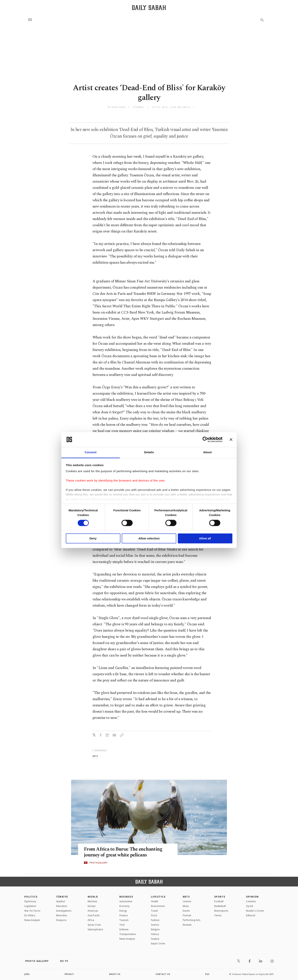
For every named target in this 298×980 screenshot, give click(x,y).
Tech (122, 925)
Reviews (187, 925)
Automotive (126, 901)
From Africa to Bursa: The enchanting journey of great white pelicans (124, 852)
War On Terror (32, 911)
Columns (251, 901)
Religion (155, 929)
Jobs (27, 974)
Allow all (205, 539)
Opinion (252, 897)
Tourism (124, 920)
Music (186, 906)
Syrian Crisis (94, 925)
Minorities (62, 915)
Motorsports (221, 911)
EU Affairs (30, 915)
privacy (69, 974)
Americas (93, 911)
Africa (91, 920)
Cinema (187, 901)
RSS (207, 974)
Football (219, 901)
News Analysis (32, 920)
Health (155, 901)
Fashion (155, 920)
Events (186, 911)
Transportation (128, 934)
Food (154, 915)
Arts (186, 897)
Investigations (64, 911)
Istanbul (60, 901)
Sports (220, 897)
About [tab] (207, 452)
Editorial (251, 915)
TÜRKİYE (62, 897)
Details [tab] (149, 452)
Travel (154, 911)
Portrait (187, 915)
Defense (124, 929)
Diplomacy (30, 901)
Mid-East (92, 901)
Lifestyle (158, 897)
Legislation (30, 906)
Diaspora (61, 920)
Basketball (220, 906)
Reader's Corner (255, 911)
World (93, 897)
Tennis (218, 915)
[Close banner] (231, 439)
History (155, 934)
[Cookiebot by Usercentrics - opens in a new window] (205, 439)
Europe (92, 906)
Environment (158, 906)
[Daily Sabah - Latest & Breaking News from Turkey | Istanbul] (149, 8)
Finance (124, 915)
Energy (123, 911)
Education (62, 906)
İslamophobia (95, 929)
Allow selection (149, 539)
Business (126, 897)
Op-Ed (250, 906)
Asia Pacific (94, 915)
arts (95, 756)
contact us (163, 974)
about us (115, 974)
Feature (155, 939)
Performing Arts (191, 920)
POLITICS (31, 897)
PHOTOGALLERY (99, 863)
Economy (124, 906)
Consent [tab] (91, 452)
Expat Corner (158, 943)
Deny (93, 539)
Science (155, 925)
